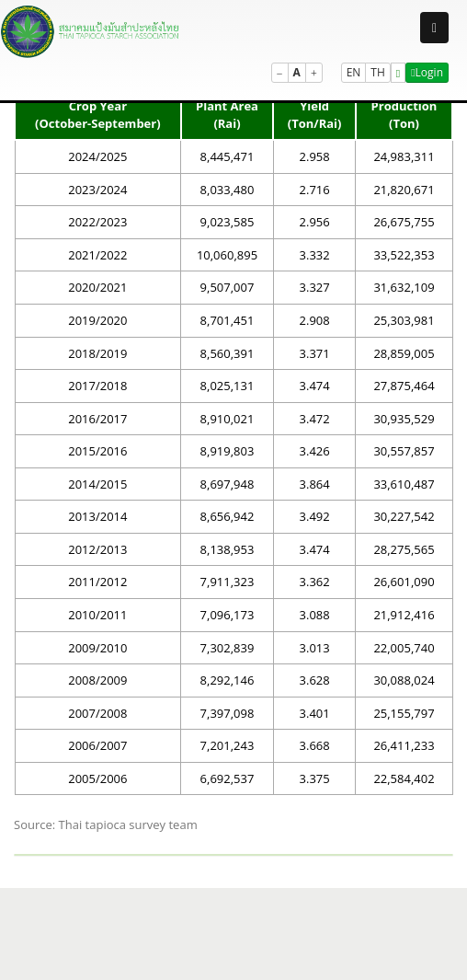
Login (427, 72)
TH (377, 72)
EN (354, 72)
